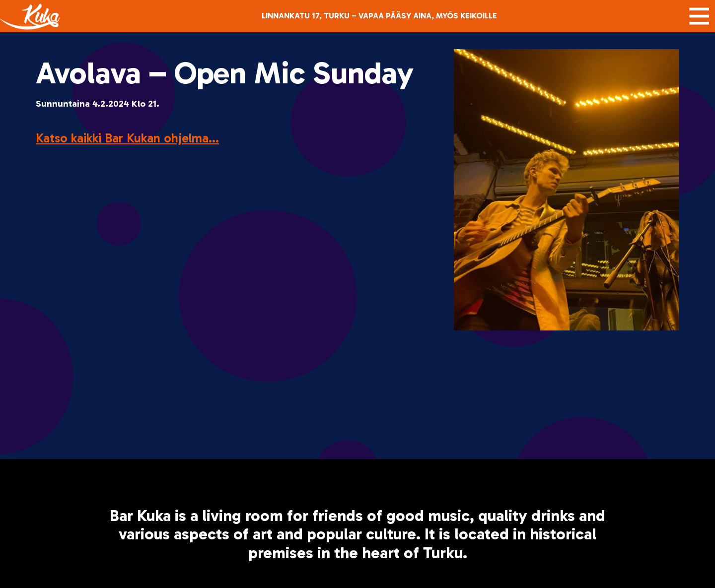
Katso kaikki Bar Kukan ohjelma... (127, 138)
